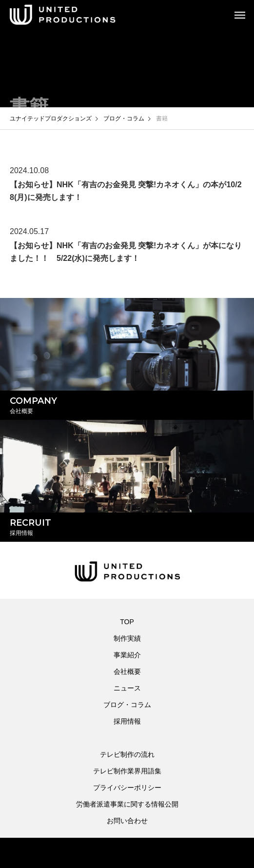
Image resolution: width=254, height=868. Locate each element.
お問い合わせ (127, 821)
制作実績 (127, 638)
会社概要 (127, 671)
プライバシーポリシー (127, 788)
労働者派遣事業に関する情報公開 (127, 804)
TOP (127, 622)
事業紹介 (127, 655)
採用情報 (127, 721)
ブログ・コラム (127, 705)
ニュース (127, 688)
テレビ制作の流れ (127, 754)
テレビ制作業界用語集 (127, 771)
